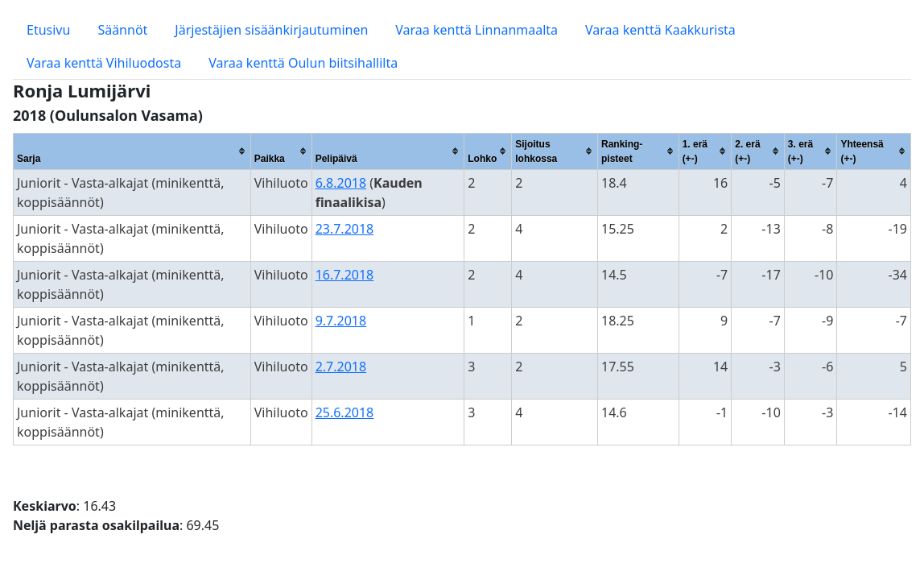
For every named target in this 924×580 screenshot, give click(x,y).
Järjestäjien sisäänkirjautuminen (271, 30)
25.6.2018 (345, 412)
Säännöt (122, 30)
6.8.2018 (341, 183)
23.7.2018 (345, 229)
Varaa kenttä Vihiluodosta (104, 63)
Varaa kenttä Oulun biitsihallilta (303, 63)
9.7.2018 (341, 321)
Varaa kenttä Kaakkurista (660, 30)
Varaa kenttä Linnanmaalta (476, 30)
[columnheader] (132, 151)
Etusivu (48, 30)
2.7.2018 (341, 367)
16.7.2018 (345, 275)
